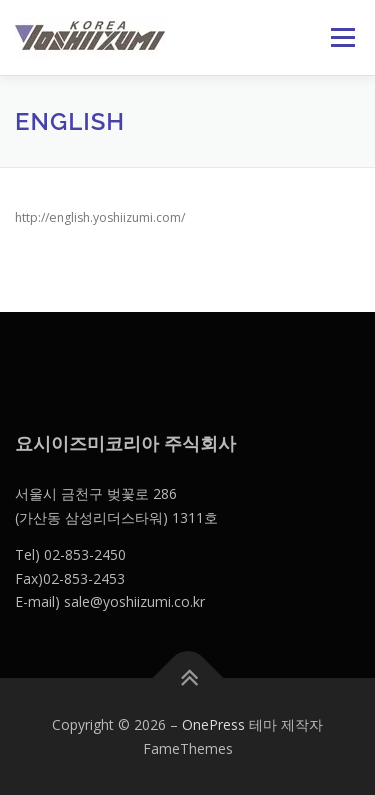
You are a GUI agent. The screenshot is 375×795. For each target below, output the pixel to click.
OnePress (213, 724)
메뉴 (340, 37)
